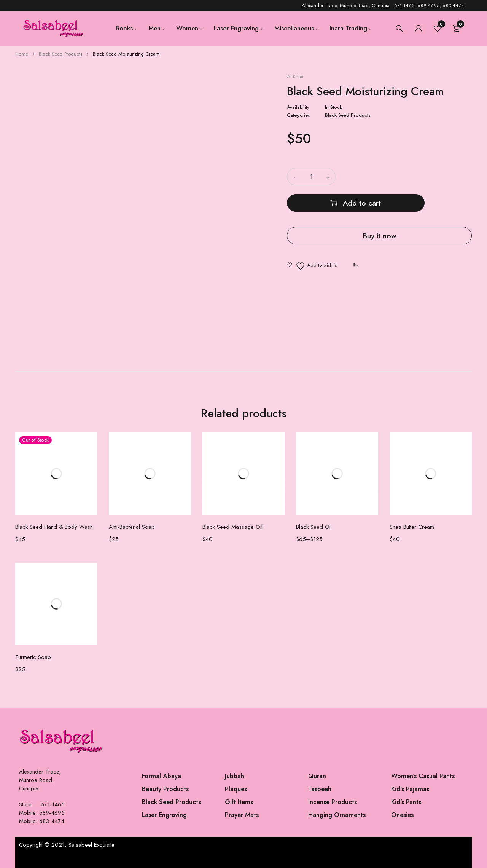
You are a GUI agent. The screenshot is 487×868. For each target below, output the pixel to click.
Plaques (236, 789)
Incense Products (333, 802)
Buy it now (379, 209)
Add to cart (414, 176)
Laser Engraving (164, 815)
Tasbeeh (320, 789)
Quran (317, 776)
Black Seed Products (60, 54)
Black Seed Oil (314, 527)
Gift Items (239, 802)
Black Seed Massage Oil (232, 527)
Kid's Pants (406, 802)
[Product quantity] (311, 177)
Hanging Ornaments (337, 815)
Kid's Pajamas (410, 789)
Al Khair (295, 77)
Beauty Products (165, 789)
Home (22, 54)
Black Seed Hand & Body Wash (54, 527)
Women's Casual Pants (423, 776)
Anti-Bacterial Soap (132, 527)
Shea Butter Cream (412, 527)
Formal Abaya (162, 776)
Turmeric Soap (33, 657)
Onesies (402, 815)
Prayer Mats (242, 815)
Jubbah (235, 776)
